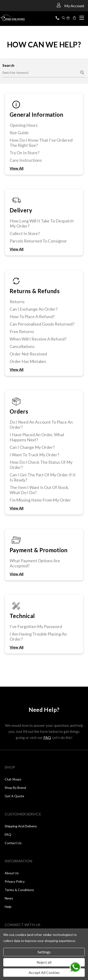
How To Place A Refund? (32, 316)
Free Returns (22, 331)
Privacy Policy (15, 881)
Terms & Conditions (19, 890)
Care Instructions (26, 160)
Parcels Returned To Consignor (38, 241)
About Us (12, 873)
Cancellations (22, 346)
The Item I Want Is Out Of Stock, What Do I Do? (39, 490)
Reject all (44, 962)
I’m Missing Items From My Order (40, 500)
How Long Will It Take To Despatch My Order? (42, 223)
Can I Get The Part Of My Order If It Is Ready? (43, 477)
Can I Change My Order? (32, 447)
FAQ (47, 737)
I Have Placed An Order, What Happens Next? (37, 437)
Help (8, 907)
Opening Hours (24, 125)
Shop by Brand (15, 788)
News (9, 898)
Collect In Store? (25, 233)
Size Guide (19, 133)
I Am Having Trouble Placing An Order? (38, 636)
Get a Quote (14, 796)
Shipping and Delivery (21, 826)
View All (17, 168)
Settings (44, 952)
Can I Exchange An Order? (34, 309)
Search (8, 65)
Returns (17, 302)
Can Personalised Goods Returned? (42, 324)
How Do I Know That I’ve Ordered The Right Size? (41, 143)
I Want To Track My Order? (34, 455)
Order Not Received (28, 354)
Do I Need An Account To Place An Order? (41, 425)
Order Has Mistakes (28, 361)
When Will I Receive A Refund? (38, 339)
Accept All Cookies (44, 972)
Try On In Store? (25, 153)
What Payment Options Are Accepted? (35, 563)
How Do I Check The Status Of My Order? (41, 465)
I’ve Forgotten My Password (36, 626)
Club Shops (13, 779)
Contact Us (13, 843)
